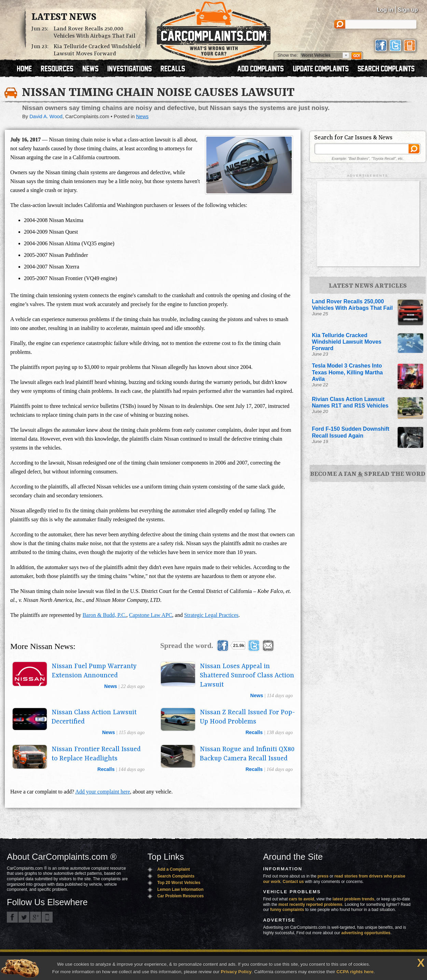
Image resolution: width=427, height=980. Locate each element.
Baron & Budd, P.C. (105, 615)
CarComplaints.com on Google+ (36, 917)
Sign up (408, 10)
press (323, 876)
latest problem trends (354, 899)
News (142, 116)
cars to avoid (302, 899)
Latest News (64, 17)
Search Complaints (176, 876)
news (111, 686)
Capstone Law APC (151, 615)
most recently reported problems (310, 905)
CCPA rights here (355, 972)
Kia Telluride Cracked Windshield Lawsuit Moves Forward (97, 50)
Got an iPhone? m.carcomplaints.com (47, 917)
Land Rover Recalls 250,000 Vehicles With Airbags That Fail (94, 32)
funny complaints (287, 910)
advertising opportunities (366, 933)
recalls (254, 732)
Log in (385, 10)
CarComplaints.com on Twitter (24, 917)
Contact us (293, 882)
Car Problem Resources (180, 896)
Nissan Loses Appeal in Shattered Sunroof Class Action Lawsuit (247, 676)
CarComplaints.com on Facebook (12, 917)
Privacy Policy (236, 972)
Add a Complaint (173, 869)
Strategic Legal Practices (211, 615)
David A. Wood (46, 116)
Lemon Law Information (180, 889)
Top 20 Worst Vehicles (179, 883)
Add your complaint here (102, 792)
